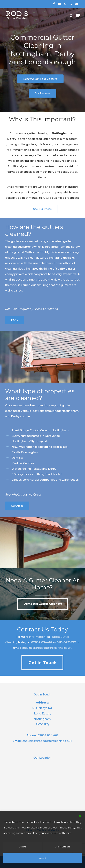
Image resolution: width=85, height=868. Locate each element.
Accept (43, 858)
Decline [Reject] (22, 847)
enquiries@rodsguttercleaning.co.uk (46, 648)
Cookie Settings (62, 847)
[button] (78, 16)
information (37, 637)
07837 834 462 (48, 735)
